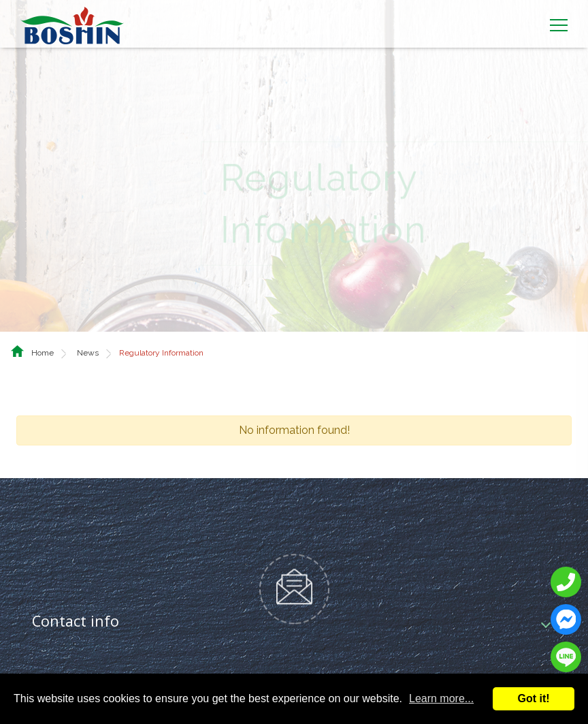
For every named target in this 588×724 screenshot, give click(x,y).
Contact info (76, 602)
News (88, 333)
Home (43, 333)
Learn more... (441, 698)
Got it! (533, 698)
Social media (76, 671)
